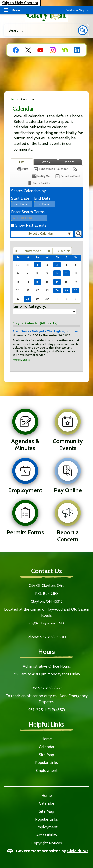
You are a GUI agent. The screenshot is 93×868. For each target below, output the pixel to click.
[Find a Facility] (39, 183)
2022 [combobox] (61, 251)
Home (14, 99)
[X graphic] (28, 50)
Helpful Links (46, 724)
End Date (42, 198)
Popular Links (46, 763)
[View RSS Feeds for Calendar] (75, 169)
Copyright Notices (47, 843)
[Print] (22, 169)
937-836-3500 (53, 637)
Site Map (46, 755)
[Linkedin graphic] (77, 50)
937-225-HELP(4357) (47, 710)
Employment (46, 770)
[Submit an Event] (68, 176)
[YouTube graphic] (40, 50)
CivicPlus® (77, 851)
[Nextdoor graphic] (65, 50)
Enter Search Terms (28, 212)
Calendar (47, 747)
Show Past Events (31, 225)
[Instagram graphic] (53, 50)
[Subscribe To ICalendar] (50, 169)
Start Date (20, 198)
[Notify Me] (41, 176)
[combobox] (22, 204)
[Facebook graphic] (16, 50)
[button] (83, 30)
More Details (21, 360)
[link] (78, 10)
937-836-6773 (50, 688)
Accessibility (47, 835)
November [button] (33, 251)
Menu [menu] (16, 10)
